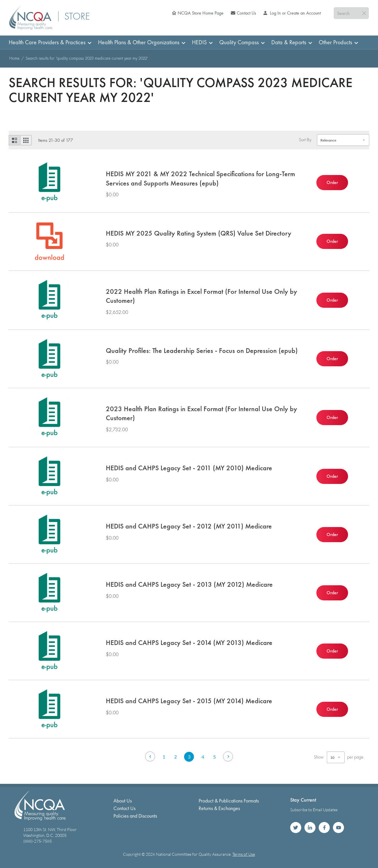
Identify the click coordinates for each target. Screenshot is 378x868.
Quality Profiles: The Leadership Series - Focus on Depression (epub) (202, 350)
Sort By (305, 140)
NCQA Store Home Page (201, 13)
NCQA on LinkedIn (310, 828)
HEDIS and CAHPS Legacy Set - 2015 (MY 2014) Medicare (189, 701)
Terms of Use (244, 854)
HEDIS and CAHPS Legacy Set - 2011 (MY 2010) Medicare (189, 468)
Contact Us (246, 13)
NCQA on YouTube (338, 828)
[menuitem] (48, 42)
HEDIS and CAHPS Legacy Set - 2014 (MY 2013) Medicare (189, 642)
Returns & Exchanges (219, 808)
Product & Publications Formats (229, 801)
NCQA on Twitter (296, 828)
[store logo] (31, 17)
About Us (123, 801)
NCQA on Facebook (324, 828)
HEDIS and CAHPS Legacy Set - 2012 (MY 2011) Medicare (189, 526)
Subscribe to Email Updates (314, 810)
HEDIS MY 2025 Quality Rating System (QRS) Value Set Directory (199, 233)
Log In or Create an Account (295, 13)
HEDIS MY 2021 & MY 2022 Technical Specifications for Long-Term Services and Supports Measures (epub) (200, 178)
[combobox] (351, 13)
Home (15, 58)
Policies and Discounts (135, 816)
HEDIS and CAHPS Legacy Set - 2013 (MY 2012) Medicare (189, 584)
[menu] (189, 42)
